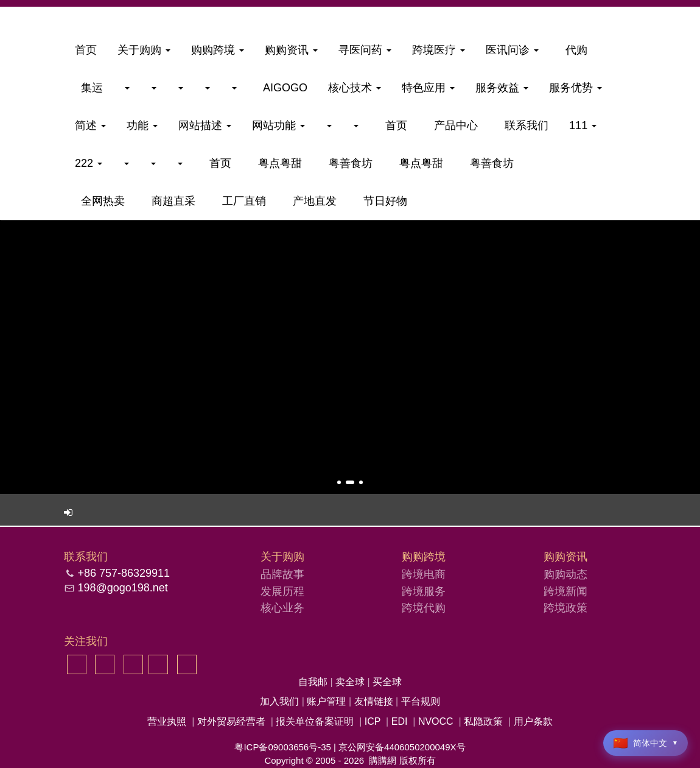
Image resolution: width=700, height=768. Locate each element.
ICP (373, 721)
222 (89, 163)
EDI (400, 721)
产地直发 (312, 201)
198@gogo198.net (122, 588)
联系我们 (523, 125)
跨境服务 (424, 591)
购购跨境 (218, 50)
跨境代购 (424, 608)
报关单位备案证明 (315, 721)
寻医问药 (365, 50)
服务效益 (502, 88)
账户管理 (327, 701)
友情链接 (375, 701)
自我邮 (314, 682)
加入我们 (281, 701)
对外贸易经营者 (231, 721)
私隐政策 (483, 721)
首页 (86, 50)
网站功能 (278, 125)
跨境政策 (565, 608)
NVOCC (436, 721)
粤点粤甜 (277, 163)
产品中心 (453, 125)
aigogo (282, 88)
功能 (142, 125)
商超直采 (170, 201)
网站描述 (205, 125)
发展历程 (282, 591)
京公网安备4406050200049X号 (402, 747)
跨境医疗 (439, 50)
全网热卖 (100, 201)
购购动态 (565, 574)
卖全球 (351, 682)
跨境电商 (424, 574)
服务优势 (576, 88)
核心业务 (282, 608)
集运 (89, 88)
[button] (339, 482)
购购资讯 (291, 50)
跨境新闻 (565, 591)
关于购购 (144, 50)
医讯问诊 (512, 50)
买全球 (387, 682)
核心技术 (355, 88)
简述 (90, 125)
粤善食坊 (348, 163)
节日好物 (382, 201)
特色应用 (428, 88)
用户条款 (533, 721)
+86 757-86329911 (124, 573)
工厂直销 (241, 201)
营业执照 (167, 721)
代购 (573, 50)
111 (583, 125)
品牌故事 (282, 574)
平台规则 (421, 701)
